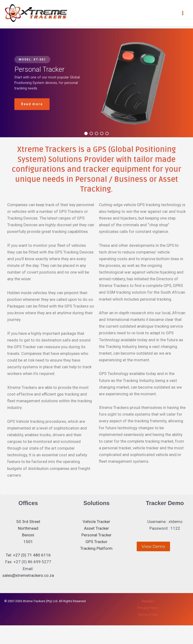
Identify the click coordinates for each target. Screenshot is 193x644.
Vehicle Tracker (96, 522)
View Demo (153, 546)
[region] (96, 83)
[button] (86, 133)
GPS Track (95, 542)
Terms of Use (148, 615)
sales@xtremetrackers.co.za (28, 575)
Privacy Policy (148, 608)
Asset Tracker (96, 528)
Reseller (148, 601)
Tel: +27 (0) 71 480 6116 (28, 555)
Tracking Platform (96, 548)
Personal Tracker (96, 535)
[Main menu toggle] (183, 13)
